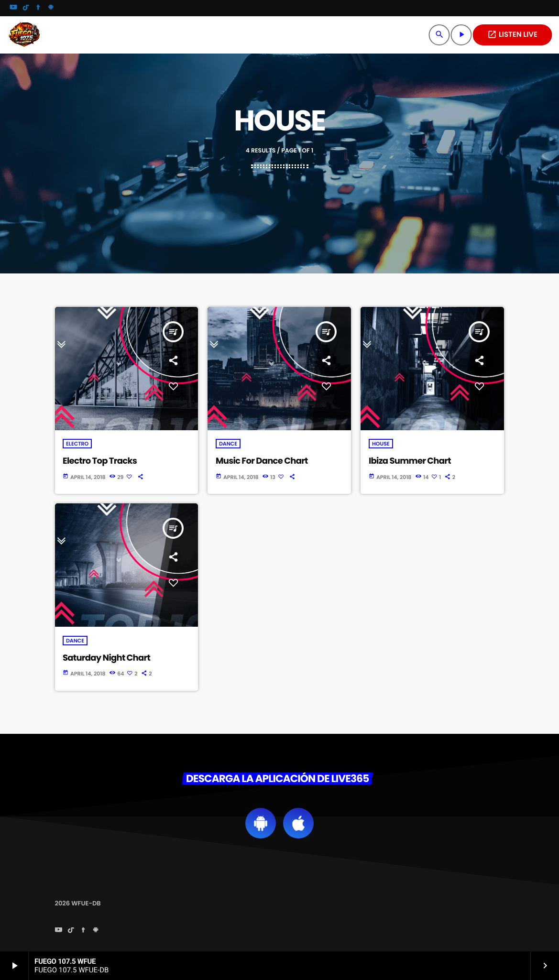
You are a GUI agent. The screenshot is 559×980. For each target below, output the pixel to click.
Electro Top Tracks (100, 461)
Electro (77, 444)
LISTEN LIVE (512, 35)
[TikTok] (26, 8)
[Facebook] (38, 8)
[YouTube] (13, 8)
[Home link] (24, 35)
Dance (228, 444)
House (381, 444)
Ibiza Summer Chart (410, 461)
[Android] (51, 8)
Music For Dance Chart (262, 461)
